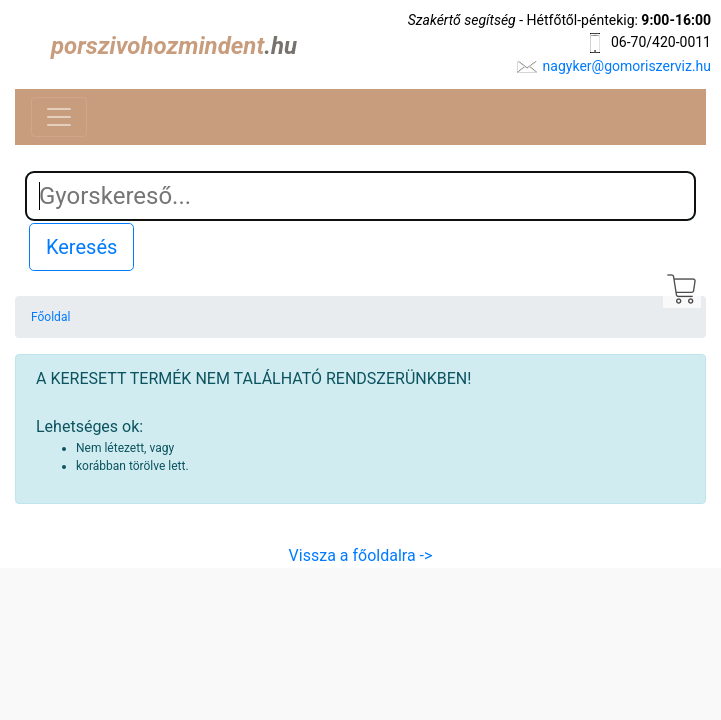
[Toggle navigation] (59, 117)
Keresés (81, 247)
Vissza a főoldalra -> (361, 555)
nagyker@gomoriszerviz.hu (627, 66)
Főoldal (50, 317)
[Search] (360, 196)
